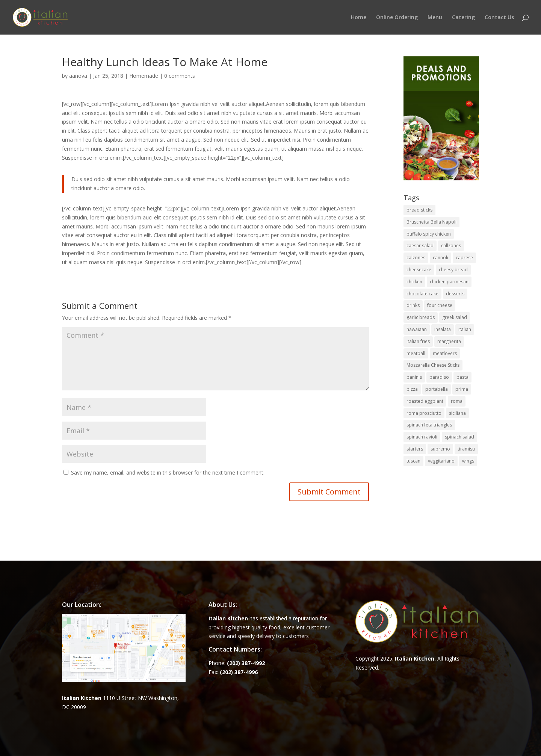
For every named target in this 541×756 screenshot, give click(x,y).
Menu (435, 18)
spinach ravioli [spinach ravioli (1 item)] (422, 437)
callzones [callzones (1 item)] (451, 246)
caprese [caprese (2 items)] (464, 258)
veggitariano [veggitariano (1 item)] (441, 461)
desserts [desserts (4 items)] (455, 294)
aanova (78, 76)
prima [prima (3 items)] (462, 389)
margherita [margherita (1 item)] (449, 341)
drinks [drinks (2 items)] (413, 305)
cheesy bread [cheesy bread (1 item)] (453, 270)
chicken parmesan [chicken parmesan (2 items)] (449, 282)
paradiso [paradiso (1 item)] (439, 377)
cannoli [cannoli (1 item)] (441, 258)
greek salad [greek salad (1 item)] (455, 317)
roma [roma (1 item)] (457, 401)
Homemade (144, 76)
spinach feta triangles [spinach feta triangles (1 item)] (429, 425)
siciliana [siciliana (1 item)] (457, 413)
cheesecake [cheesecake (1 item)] (419, 270)
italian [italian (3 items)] (465, 329)
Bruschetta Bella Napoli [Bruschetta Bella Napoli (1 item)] (431, 222)
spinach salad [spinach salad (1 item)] (459, 437)
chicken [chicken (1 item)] (414, 282)
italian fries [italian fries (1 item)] (418, 341)
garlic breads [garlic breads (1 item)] (421, 317)
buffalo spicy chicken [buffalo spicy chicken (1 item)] (429, 234)
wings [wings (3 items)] (468, 461)
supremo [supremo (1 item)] (440, 449)
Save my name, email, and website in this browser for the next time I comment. (168, 473)
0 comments (180, 76)
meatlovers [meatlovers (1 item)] (445, 353)
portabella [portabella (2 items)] (437, 389)
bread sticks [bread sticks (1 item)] (419, 210)
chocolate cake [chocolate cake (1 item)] (422, 294)
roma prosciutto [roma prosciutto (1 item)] (424, 413)
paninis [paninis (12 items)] (414, 377)
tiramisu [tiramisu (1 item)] (466, 449)
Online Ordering (397, 18)
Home (359, 18)
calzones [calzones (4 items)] (416, 258)
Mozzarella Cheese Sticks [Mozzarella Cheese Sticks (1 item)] (433, 365)
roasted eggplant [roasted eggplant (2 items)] (425, 401)
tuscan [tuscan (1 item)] (413, 461)
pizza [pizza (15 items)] (412, 389)
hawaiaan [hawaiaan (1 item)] (417, 329)
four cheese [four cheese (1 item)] (440, 305)
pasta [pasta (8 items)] (462, 377)
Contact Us (499, 18)
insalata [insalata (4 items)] (443, 329)
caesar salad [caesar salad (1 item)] (420, 246)
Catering (463, 18)
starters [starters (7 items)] (415, 449)
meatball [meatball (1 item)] (416, 353)
